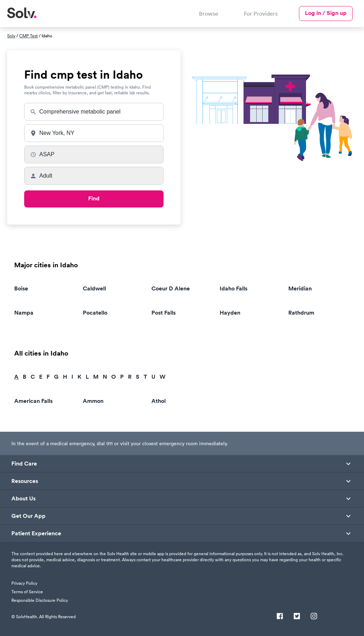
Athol (159, 401)
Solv (11, 36)
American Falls (33, 401)
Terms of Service (27, 592)
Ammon (93, 401)
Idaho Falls (234, 288)
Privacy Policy (24, 583)
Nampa (24, 313)
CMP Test (28, 36)
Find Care (24, 464)
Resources (25, 481)
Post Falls (164, 313)
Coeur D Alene (171, 288)
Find (94, 198)
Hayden (230, 313)
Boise (21, 288)
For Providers (261, 14)
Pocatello (95, 313)
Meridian (300, 288)
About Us (23, 499)
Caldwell (94, 288)
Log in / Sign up (326, 13)
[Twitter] (297, 617)
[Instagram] (314, 617)
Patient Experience (36, 533)
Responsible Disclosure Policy (40, 600)
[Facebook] (280, 617)
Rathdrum (301, 313)
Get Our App (28, 516)
